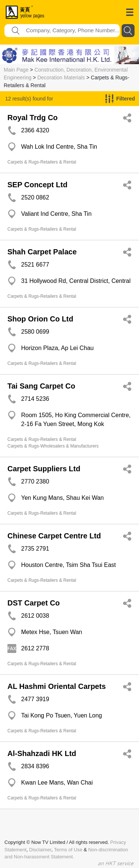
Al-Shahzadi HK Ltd (42, 753)
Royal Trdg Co (33, 118)
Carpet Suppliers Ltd (44, 469)
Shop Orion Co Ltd (40, 319)
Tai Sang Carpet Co (41, 386)
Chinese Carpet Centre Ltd (54, 536)
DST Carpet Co (34, 603)
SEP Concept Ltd (37, 185)
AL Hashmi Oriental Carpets (57, 686)
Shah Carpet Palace (42, 252)
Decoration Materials (61, 77)
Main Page (16, 70)
